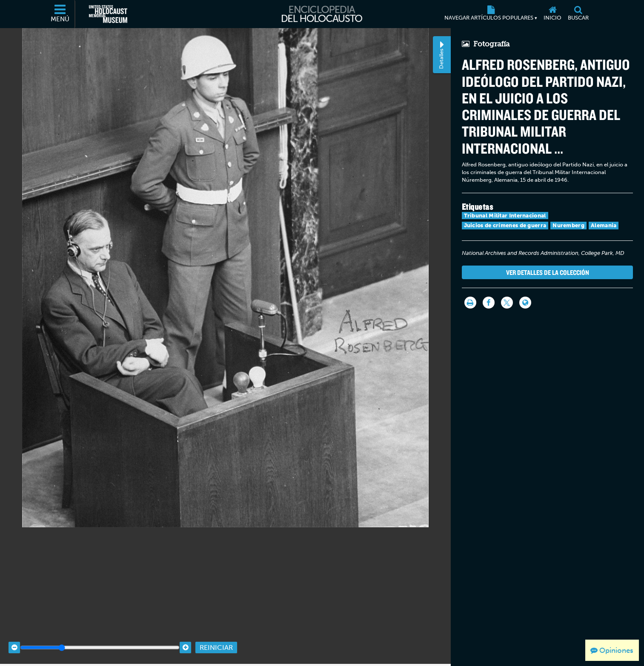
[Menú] (60, 14)
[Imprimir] (470, 303)
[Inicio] (553, 14)
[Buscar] (578, 14)
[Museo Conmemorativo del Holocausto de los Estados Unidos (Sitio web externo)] (108, 14)
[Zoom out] (14, 637)
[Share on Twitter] (507, 303)
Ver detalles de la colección (548, 272)
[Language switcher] (525, 303)
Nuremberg (568, 225)
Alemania (604, 225)
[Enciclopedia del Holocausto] (322, 14)
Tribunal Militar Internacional (505, 216)
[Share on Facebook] (489, 303)
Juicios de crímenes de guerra (505, 225)
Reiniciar (216, 637)
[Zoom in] (185, 637)
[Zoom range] (100, 637)
